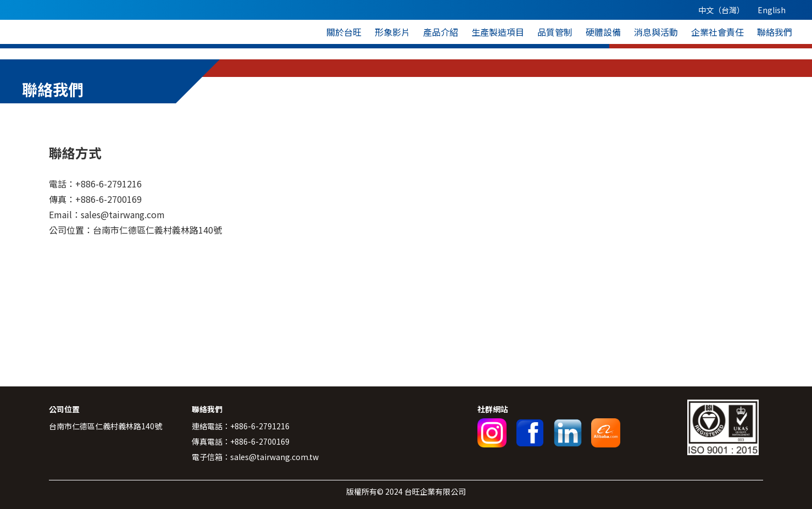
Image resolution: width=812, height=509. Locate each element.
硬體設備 (603, 32)
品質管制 (555, 32)
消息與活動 (656, 32)
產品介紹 (441, 32)
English (772, 10)
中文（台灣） (721, 10)
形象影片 (392, 32)
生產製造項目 (498, 32)
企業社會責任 (718, 32)
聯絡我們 (775, 32)
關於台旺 (344, 32)
